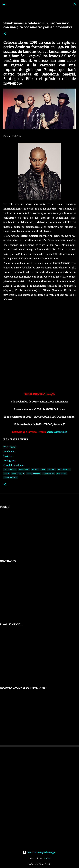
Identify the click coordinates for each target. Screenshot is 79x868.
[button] (5, 34)
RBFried (47, 858)
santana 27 (49, 474)
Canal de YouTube (13, 465)
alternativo (10, 469)
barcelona (24, 469)
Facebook (9, 451)
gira (43, 469)
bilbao (35, 469)
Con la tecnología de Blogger (40, 852)
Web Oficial (10, 447)
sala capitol (18, 474)
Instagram (9, 461)
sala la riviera (34, 474)
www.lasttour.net (57, 432)
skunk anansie (11, 478)
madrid (52, 469)
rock (7, 474)
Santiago (61, 474)
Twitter (8, 456)
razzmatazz (64, 469)
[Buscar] (75, 5)
